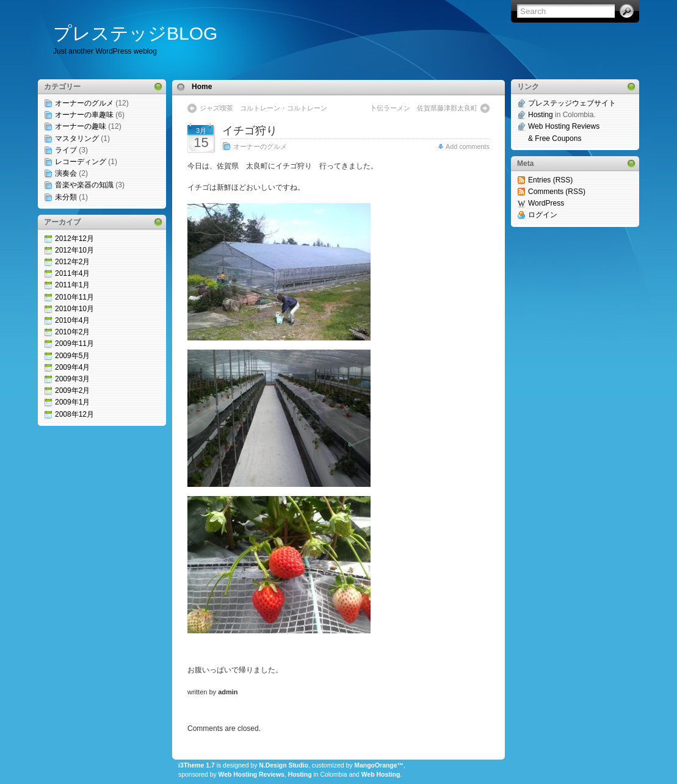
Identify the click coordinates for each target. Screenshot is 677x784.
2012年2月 (72, 262)
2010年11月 (74, 297)
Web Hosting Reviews (252, 775)
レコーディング (81, 162)
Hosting (300, 775)
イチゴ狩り (250, 131)
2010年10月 (74, 309)
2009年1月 (72, 402)
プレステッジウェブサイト (572, 103)
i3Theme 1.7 (197, 765)
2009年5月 (72, 356)
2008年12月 (74, 414)
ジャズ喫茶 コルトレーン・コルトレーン (263, 108)
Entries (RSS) (550, 180)
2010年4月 (72, 320)
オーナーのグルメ (84, 103)
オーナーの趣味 (81, 126)
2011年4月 (72, 273)
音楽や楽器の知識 (84, 185)
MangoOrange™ (379, 765)
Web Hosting (381, 775)
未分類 (66, 197)
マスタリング (77, 138)
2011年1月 (72, 285)
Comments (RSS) (557, 192)
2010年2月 (72, 332)
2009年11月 (74, 343)
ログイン (543, 215)
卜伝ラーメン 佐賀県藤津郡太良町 (424, 108)
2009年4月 (72, 367)
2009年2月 (72, 390)
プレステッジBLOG (135, 33)
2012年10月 (74, 250)
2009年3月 (72, 379)
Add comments (468, 146)
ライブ (66, 150)
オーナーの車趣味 (84, 115)
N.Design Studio (284, 765)
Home (202, 87)
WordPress (546, 203)
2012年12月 (74, 239)
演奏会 (66, 173)
